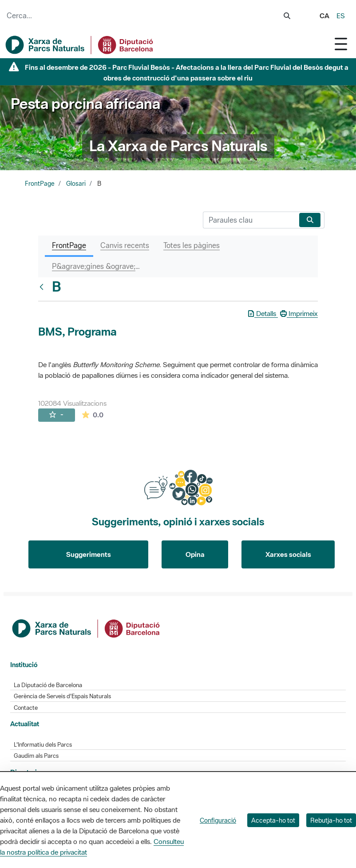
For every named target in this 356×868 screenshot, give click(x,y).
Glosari (76, 184)
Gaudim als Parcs (36, 756)
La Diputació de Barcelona (48, 685)
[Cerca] (249, 220)
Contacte (26, 708)
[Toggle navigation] (341, 44)
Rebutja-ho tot (331, 820)
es (341, 16)
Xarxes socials (288, 554)
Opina (195, 554)
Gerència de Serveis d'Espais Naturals (62, 696)
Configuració (218, 820)
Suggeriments (89, 554)
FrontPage (40, 184)
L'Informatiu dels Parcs (43, 745)
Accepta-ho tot (273, 820)
